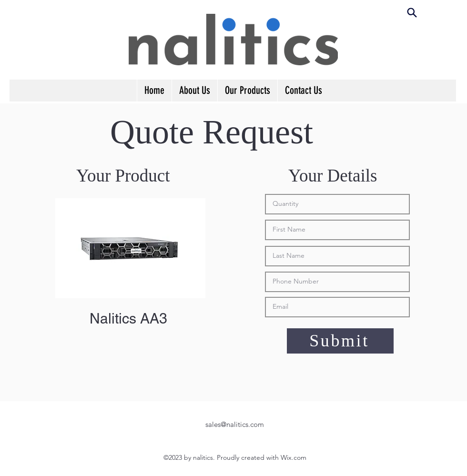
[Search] (412, 12)
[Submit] (340, 341)
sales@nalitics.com (235, 424)
